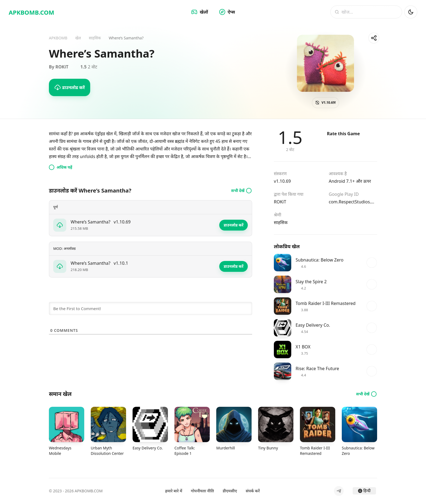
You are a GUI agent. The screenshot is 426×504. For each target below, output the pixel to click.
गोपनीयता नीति (203, 491)
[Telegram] (339, 491)
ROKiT (280, 202)
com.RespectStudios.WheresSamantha (353, 202)
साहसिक (281, 222)
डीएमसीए (230, 491)
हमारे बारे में (174, 491)
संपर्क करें (253, 491)
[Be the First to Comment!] (151, 308)
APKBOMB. (32, 12)
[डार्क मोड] (411, 12)
